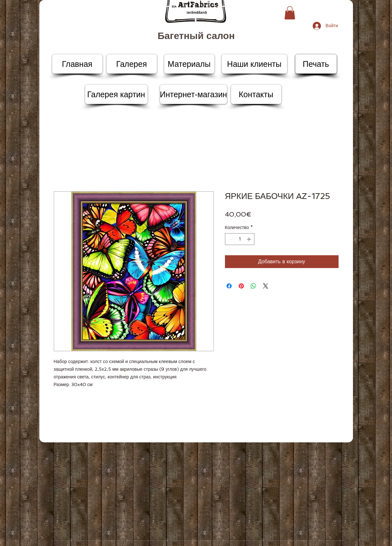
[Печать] (316, 64)
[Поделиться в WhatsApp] (253, 286)
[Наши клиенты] (254, 64)
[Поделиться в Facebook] (229, 286)
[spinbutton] (240, 239)
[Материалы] (189, 64)
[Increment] (249, 239)
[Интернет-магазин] (194, 94)
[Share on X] (266, 286)
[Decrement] (230, 239)
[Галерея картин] (116, 94)
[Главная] (77, 64)
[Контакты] (256, 94)
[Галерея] (132, 64)
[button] (290, 13)
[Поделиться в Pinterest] (241, 286)
